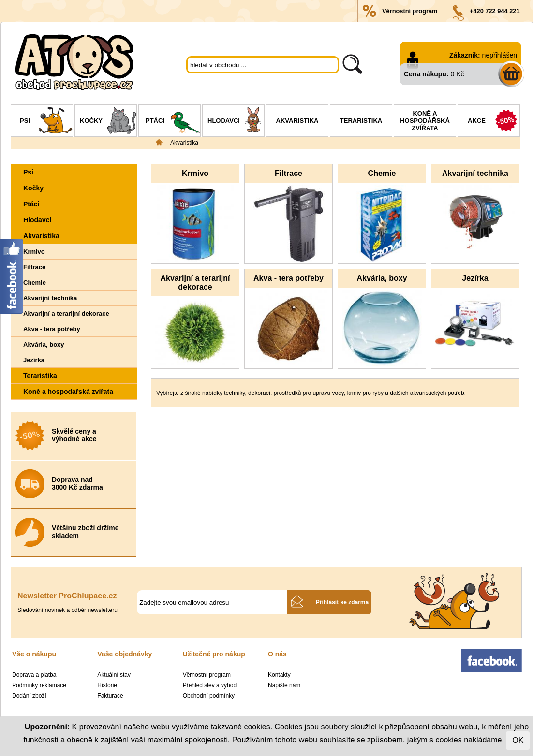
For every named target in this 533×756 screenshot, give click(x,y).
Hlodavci (236, 122)
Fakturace (110, 696)
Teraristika (361, 121)
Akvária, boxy (44, 344)
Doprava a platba (34, 675)
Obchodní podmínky (209, 696)
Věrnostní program (410, 11)
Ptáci (173, 122)
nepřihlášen (500, 55)
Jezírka (34, 360)
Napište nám (284, 685)
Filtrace (34, 267)
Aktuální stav (114, 675)
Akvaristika (297, 121)
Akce (494, 122)
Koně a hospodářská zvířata (425, 121)
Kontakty (279, 675)
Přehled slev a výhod (210, 685)
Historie (107, 685)
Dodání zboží (29, 696)
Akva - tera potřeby (52, 329)
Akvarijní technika (50, 298)
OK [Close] (518, 740)
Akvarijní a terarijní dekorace (66, 313)
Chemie (35, 283)
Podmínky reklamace (39, 685)
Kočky (108, 122)
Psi (46, 122)
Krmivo (34, 252)
